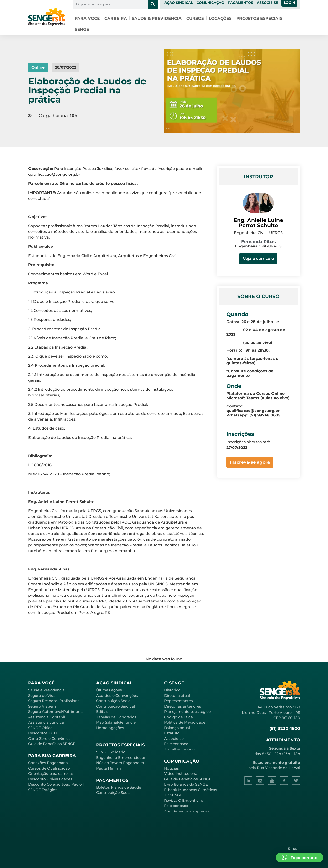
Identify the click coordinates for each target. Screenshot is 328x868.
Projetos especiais (259, 18)
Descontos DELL (43, 733)
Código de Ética (178, 717)
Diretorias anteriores (183, 706)
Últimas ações (109, 690)
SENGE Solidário (111, 752)
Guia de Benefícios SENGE (52, 744)
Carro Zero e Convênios (49, 738)
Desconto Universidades (50, 779)
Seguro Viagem (42, 706)
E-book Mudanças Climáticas (191, 790)
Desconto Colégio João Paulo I (56, 784)
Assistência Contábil (47, 717)
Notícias (172, 768)
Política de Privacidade (185, 722)
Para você (87, 18)
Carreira (116, 18)
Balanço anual (177, 728)
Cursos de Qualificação (49, 768)
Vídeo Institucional (181, 773)
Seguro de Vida (42, 696)
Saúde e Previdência (46, 690)
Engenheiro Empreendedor (121, 758)
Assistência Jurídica (46, 722)
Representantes (178, 701)
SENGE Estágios (43, 790)
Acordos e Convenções (117, 696)
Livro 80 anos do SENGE (186, 784)
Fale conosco (176, 744)
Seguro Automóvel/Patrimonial (56, 711)
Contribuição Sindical (115, 706)
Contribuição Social (114, 701)
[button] (300, 858)
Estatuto (172, 733)
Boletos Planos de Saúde (119, 787)
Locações (220, 18)
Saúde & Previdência (157, 18)
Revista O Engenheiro (184, 800)
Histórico (172, 690)
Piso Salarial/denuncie (116, 722)
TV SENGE (173, 795)
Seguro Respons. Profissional (54, 701)
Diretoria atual (177, 696)
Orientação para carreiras (51, 773)
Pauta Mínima (109, 768)
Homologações (110, 728)
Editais (102, 711)
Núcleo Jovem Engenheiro (120, 763)
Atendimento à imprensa (187, 811)
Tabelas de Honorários (116, 717)
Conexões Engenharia (48, 763)
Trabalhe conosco (180, 749)
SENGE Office (40, 728)
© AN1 (294, 849)
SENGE (82, 29)
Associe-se (174, 738)
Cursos (195, 18)
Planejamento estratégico (187, 711)
